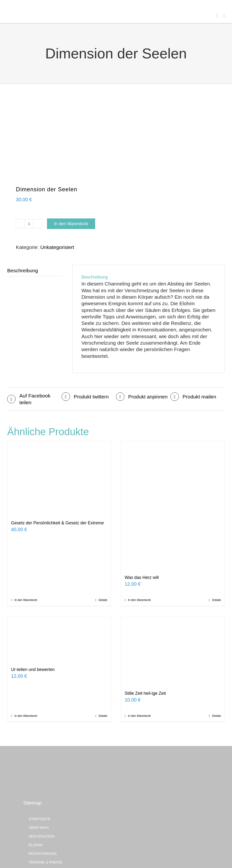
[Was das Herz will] (173, 505)
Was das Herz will (142, 577)
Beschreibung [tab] (23, 270)
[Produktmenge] (29, 224)
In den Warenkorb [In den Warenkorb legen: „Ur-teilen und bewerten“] (26, 716)
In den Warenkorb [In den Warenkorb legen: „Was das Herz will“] (139, 600)
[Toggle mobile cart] (217, 15)
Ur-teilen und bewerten (33, 670)
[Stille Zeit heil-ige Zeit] (173, 651)
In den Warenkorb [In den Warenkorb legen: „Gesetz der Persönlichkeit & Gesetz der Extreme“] (26, 600)
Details (103, 600)
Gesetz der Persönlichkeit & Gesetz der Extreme (57, 523)
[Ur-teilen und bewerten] (59, 639)
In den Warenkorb (71, 224)
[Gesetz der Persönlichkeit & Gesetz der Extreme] (59, 478)
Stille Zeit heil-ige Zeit (145, 693)
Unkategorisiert (57, 247)
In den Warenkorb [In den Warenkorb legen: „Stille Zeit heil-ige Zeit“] (139, 716)
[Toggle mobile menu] (224, 15)
